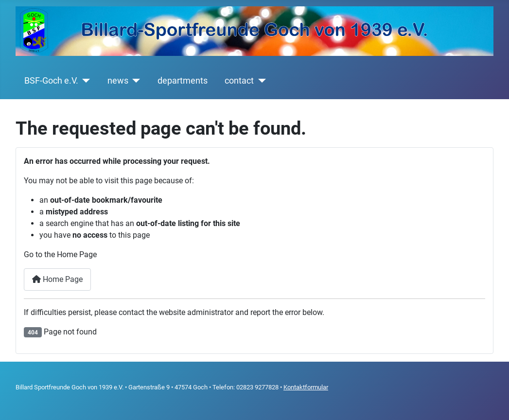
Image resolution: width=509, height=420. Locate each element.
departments (183, 81)
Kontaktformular (306, 387)
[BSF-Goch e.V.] (84, 81)
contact (239, 81)
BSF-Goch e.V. (51, 81)
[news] (134, 81)
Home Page (57, 279)
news (118, 81)
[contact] (260, 81)
